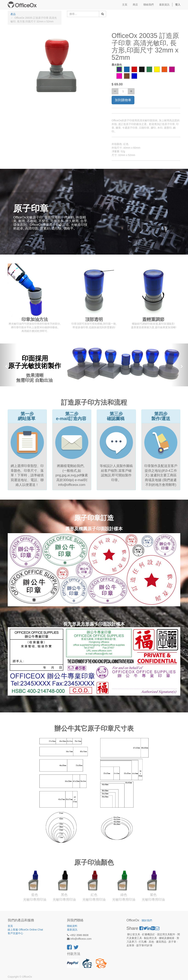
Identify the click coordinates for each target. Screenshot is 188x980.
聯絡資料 (72, 926)
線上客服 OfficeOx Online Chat (25, 930)
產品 (13, 14)
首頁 (10, 926)
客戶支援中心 (15, 933)
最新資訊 (72, 930)
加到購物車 (123, 100)
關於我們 (147, 921)
